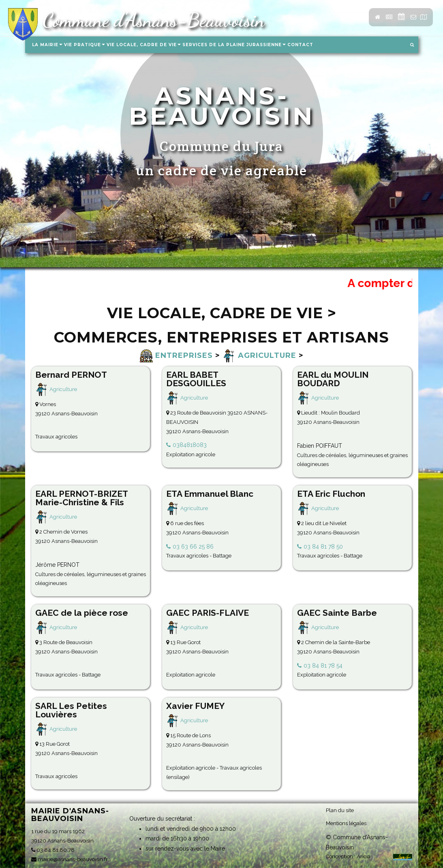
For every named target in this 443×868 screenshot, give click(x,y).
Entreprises (176, 355)
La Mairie (47, 45)
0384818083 (190, 445)
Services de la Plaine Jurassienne (234, 45)
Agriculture (259, 355)
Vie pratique (85, 45)
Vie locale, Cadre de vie (144, 45)
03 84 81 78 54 (323, 666)
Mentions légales (346, 823)
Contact (300, 45)
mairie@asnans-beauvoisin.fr (70, 859)
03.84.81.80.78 (53, 850)
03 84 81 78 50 (323, 547)
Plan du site (340, 810)
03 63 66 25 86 (193, 547)
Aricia (364, 856)
